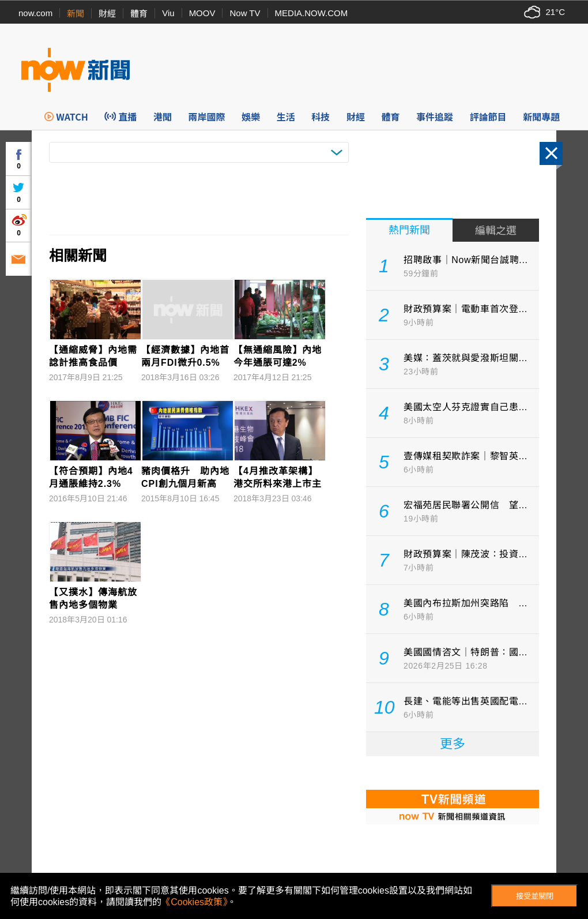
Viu (168, 13)
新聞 (76, 14)
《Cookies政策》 (194, 902)
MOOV (202, 13)
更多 (453, 744)
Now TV (245, 13)
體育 (139, 14)
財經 (107, 14)
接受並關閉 (535, 896)
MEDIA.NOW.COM (312, 13)
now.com (35, 13)
